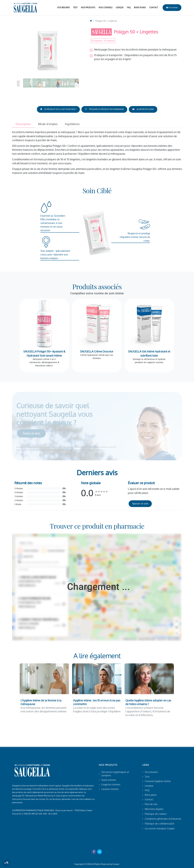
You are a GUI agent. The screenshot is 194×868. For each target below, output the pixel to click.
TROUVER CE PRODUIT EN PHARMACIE (104, 109)
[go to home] (91, 21)
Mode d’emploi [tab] (48, 124)
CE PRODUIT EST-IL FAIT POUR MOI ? (58, 109)
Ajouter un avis (140, 504)
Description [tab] (23, 124)
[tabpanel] (97, 153)
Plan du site (151, 804)
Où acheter (172, 8)
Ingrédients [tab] (72, 124)
